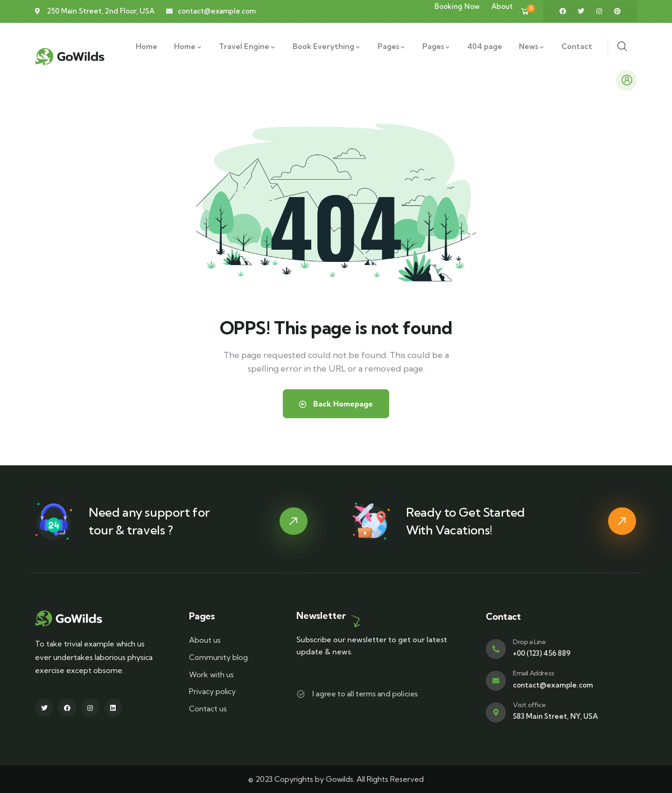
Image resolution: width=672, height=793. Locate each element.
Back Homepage (336, 404)
